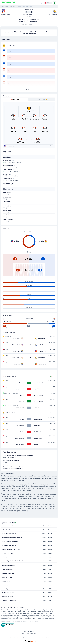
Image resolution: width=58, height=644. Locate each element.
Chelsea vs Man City (7, 569)
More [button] (29, 89)
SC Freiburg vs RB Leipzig (9, 545)
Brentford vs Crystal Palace (9, 601)
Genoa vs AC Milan (7, 577)
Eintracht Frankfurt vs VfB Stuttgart (11, 549)
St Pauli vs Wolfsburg (7, 553)
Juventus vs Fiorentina (8, 573)
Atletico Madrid (8, 321)
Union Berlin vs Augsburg (9, 566)
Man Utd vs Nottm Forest (8, 593)
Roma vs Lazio (6, 585)
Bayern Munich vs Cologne (9, 534)
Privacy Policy (36, 637)
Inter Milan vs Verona (7, 597)
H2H (35, 25)
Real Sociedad (51, 321)
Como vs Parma (6, 581)
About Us (8, 637)
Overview (24, 25)
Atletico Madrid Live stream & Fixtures (13, 467)
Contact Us (28, 637)
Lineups (30, 25)
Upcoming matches (9, 523)
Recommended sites (47, 637)
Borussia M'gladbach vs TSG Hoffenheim (13, 561)
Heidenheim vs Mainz (7, 557)
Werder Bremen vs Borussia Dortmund (12, 538)
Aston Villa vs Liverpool (8, 530)
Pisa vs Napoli (6, 589)
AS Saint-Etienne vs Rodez (9, 526)
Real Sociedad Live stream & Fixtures (13, 469)
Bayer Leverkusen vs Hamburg (10, 541)
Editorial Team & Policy (18, 637)
